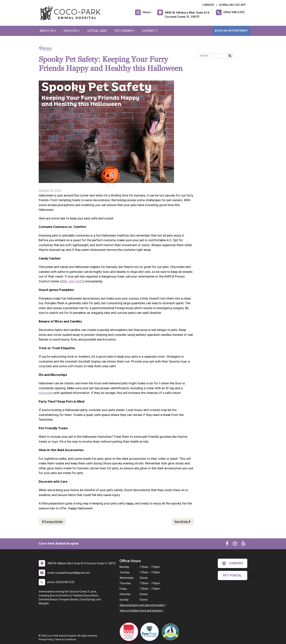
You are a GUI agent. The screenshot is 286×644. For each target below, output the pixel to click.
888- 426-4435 (72, 281)
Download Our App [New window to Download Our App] (232, 5)
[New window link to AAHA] (130, 632)
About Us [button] (48, 31)
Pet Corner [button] (124, 31)
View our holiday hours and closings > (141, 611)
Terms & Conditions (65, 639)
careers (233, 563)
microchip (46, 393)
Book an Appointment (231, 31)
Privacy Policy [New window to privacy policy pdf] (46, 639)
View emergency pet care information (142, 605)
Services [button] (72, 31)
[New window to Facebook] (227, 544)
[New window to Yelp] (243, 544)
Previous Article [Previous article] (52, 522)
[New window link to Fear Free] (151, 632)
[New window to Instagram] (235, 544)
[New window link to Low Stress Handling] (171, 632)
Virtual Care (97, 31)
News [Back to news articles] (45, 48)
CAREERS (208, 5)
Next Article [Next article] (183, 522)
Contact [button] (150, 31)
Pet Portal (233, 575)
